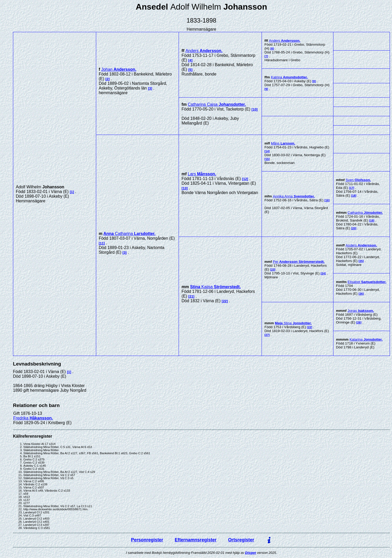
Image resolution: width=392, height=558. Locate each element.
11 (102, 243)
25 (361, 261)
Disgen (251, 553)
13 (185, 188)
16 (327, 200)
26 (361, 294)
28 (359, 322)
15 (267, 159)
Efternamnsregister (196, 540)
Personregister (147, 540)
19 (372, 221)
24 (323, 273)
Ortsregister (241, 540)
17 (352, 188)
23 (273, 270)
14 (267, 151)
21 (191, 296)
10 (255, 109)
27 (267, 335)
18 (354, 196)
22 (225, 301)
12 (245, 179)
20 (354, 228)
